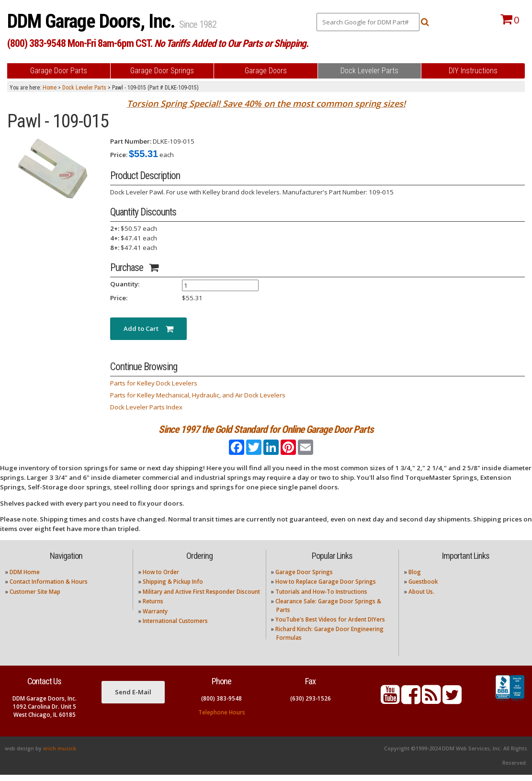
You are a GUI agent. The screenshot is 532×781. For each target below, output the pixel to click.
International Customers (175, 627)
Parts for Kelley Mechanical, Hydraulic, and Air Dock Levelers (198, 395)
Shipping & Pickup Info (173, 588)
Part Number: (131, 141)
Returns (153, 608)
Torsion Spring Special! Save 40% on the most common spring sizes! (266, 103)
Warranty (155, 617)
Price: (119, 155)
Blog (415, 578)
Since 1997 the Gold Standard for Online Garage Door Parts (266, 429)
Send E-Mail (133, 698)
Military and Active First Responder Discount (201, 598)
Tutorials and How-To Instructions (321, 598)
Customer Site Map (35, 598)
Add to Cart (148, 328)
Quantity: (125, 284)
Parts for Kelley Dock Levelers (154, 383)
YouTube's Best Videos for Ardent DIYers (330, 626)
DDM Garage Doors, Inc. (93, 21)
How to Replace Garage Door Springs (326, 588)
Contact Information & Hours (49, 588)
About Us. (421, 598)
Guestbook (423, 588)
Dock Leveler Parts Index (146, 407)
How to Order (161, 578)
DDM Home (25, 578)
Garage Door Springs (304, 578)
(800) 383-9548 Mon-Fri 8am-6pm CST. (158, 43)
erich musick (60, 755)
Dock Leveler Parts (84, 88)
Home (50, 88)
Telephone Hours (222, 719)
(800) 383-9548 (221, 705)
